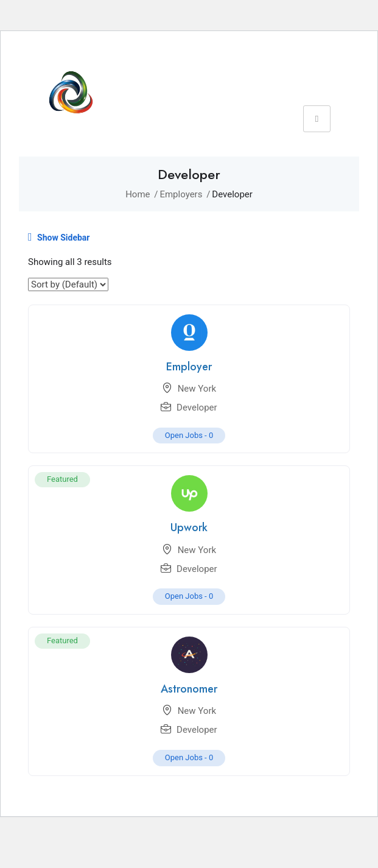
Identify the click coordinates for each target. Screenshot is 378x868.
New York (197, 389)
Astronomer (189, 689)
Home (138, 194)
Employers (181, 194)
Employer (189, 367)
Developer (197, 408)
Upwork (189, 528)
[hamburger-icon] (317, 119)
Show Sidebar (59, 237)
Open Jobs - (189, 435)
